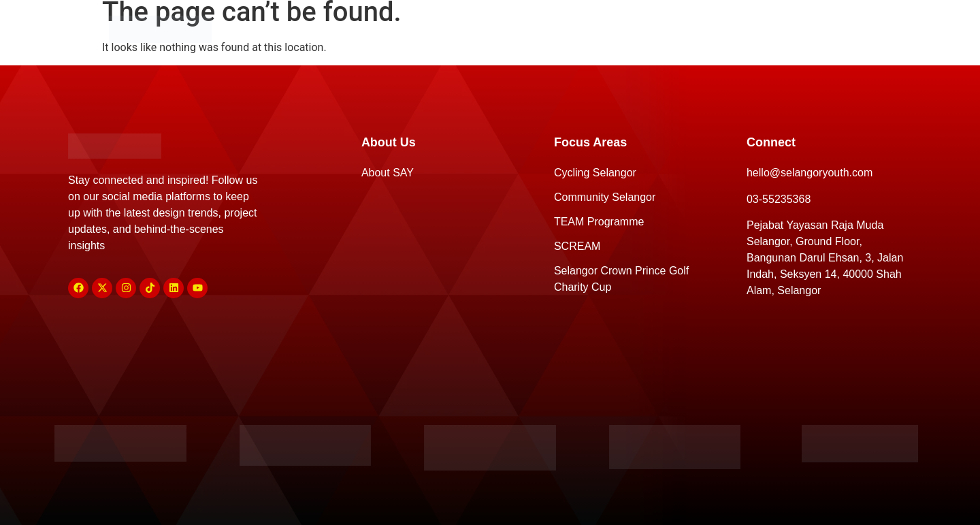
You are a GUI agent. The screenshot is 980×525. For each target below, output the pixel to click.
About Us (371, 29)
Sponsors (602, 29)
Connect (708, 29)
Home (271, 29)
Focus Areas (486, 29)
